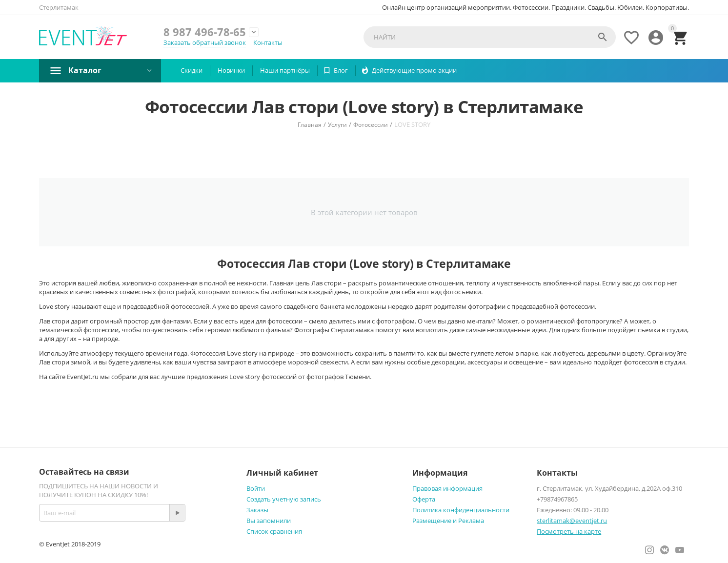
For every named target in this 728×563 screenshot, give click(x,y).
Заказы (257, 510)
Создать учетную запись (284, 499)
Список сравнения (274, 531)
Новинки (231, 70)
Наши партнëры (285, 70)
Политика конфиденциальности (461, 510)
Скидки (192, 70)
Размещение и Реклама (448, 521)
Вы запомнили (269, 521)
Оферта (424, 499)
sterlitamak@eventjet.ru (572, 521)
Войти (256, 488)
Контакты (268, 42)
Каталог (85, 70)
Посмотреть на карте (569, 531)
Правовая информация (447, 488)
